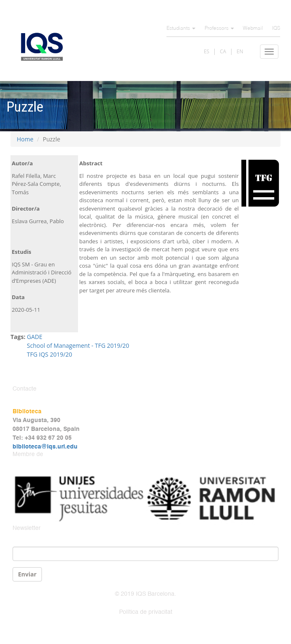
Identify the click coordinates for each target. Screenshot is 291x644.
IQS (276, 29)
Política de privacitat (146, 612)
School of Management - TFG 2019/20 (78, 345)
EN (240, 51)
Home (25, 139)
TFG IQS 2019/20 (49, 354)
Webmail (253, 29)
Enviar (27, 574)
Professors (219, 29)
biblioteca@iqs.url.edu (45, 447)
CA (223, 51)
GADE (35, 337)
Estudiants (181, 29)
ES (207, 51)
